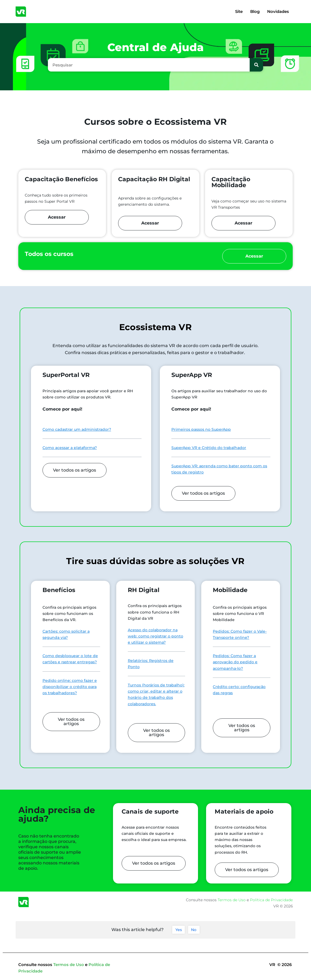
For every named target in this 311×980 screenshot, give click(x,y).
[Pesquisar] (256, 65)
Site (239, 11)
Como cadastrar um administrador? (77, 429)
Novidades (278, 11)
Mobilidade (230, 590)
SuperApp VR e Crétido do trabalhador (209, 448)
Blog (255, 11)
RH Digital (144, 590)
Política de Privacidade (271, 900)
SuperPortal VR (66, 375)
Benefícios (59, 590)
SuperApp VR (192, 375)
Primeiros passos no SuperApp (201, 429)
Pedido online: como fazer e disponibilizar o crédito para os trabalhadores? (70, 687)
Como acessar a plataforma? (70, 448)
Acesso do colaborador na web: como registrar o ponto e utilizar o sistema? (155, 636)
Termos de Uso (232, 900)
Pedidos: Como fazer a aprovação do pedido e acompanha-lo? (235, 662)
